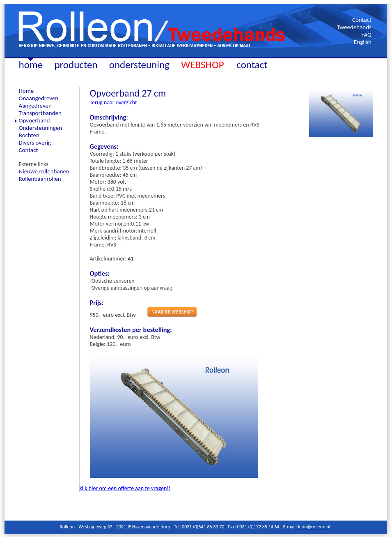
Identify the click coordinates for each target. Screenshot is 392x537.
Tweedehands (354, 27)
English (363, 42)
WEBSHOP (204, 65)
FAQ (366, 35)
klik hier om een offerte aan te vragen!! (125, 488)
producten (76, 65)
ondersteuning (139, 65)
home (31, 65)
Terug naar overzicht (113, 103)
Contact (362, 20)
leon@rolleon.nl (314, 527)
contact (252, 65)
